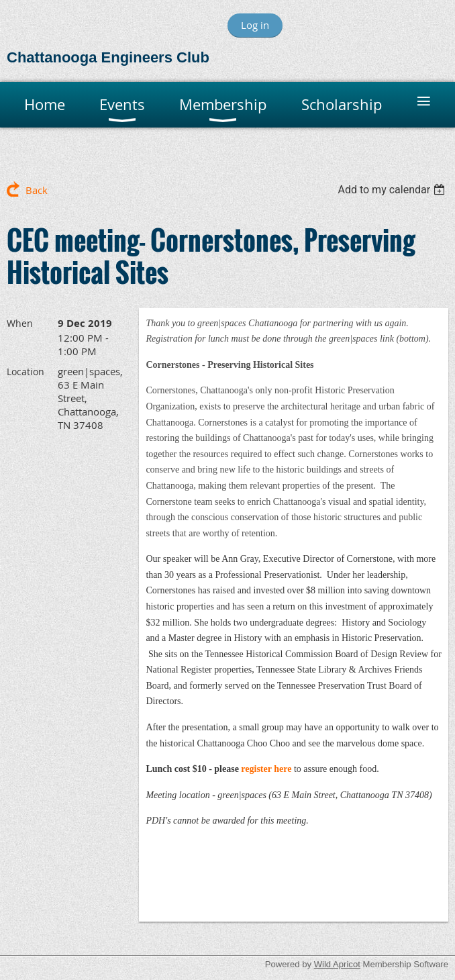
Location (26, 372)
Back (37, 190)
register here (266, 769)
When (20, 323)
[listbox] (393, 190)
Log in (255, 25)
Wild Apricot (337, 964)
